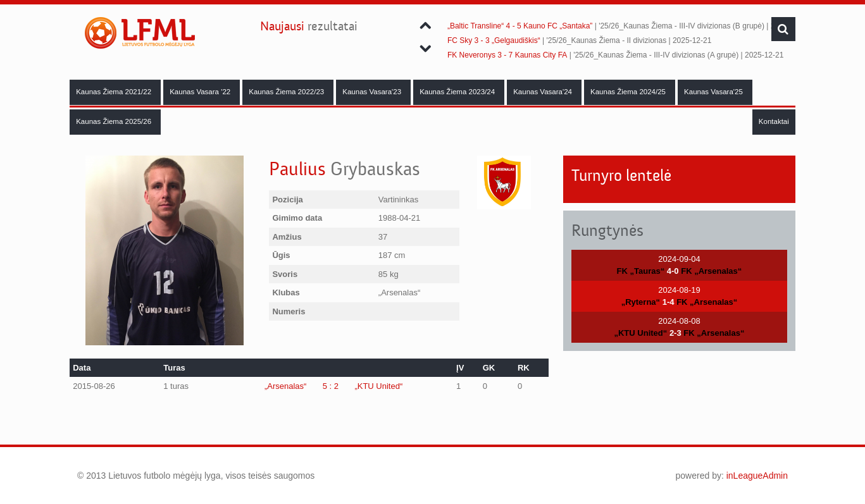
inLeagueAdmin (757, 476)
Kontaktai (774, 121)
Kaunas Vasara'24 (544, 92)
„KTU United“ (378, 386)
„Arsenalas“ (285, 386)
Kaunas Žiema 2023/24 (458, 92)
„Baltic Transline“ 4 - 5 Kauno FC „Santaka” (520, 26)
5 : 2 (331, 386)
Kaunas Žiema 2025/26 (115, 121)
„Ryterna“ (641, 302)
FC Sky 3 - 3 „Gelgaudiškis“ (494, 40)
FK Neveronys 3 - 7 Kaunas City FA (507, 55)
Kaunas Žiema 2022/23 (287, 92)
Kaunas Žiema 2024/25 (629, 92)
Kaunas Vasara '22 (201, 92)
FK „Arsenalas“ (711, 271)
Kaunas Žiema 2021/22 (115, 92)
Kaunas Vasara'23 (373, 92)
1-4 (669, 302)
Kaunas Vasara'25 (714, 92)
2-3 (675, 333)
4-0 (673, 271)
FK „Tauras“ (641, 271)
